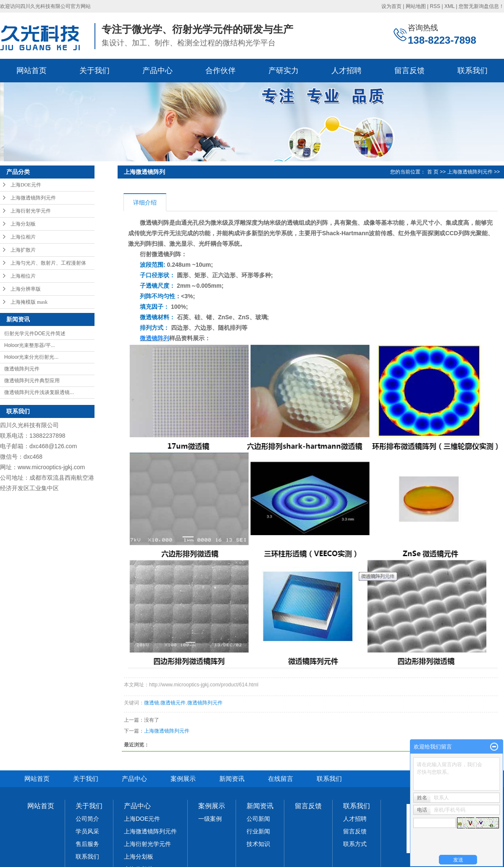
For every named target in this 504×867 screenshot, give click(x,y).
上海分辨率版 (26, 289)
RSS (435, 6)
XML (449, 6)
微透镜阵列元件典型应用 (32, 381)
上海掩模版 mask (29, 302)
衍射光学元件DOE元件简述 (35, 334)
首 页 (433, 172)
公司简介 (87, 819)
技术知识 (258, 844)
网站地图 (416, 6)
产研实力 (283, 71)
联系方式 (355, 844)
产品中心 (157, 71)
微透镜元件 (173, 703)
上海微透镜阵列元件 (33, 198)
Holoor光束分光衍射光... (31, 357)
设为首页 (391, 6)
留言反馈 (409, 71)
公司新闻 (258, 819)
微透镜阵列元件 (22, 369)
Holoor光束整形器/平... (30, 345)
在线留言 (281, 779)
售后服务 (87, 844)
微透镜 (152, 703)
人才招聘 (346, 71)
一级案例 (210, 819)
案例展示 (183, 779)
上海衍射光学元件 (31, 211)
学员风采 (87, 831)
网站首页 (31, 71)
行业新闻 (258, 831)
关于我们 (94, 71)
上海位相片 (23, 237)
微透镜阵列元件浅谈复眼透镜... (39, 392)
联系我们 (472, 71)
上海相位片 (23, 276)
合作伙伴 (220, 71)
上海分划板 (23, 224)
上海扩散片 (23, 250)
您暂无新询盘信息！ (481, 6)
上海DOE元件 (26, 185)
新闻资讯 (232, 779)
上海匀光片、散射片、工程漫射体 (48, 263)
